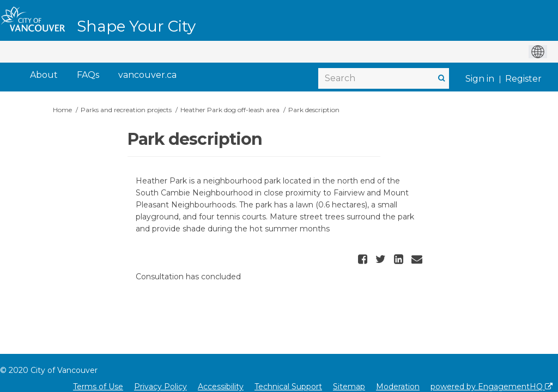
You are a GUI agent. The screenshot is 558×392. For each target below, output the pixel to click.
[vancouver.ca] (147, 75)
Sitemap (349, 387)
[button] (364, 259)
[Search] (384, 78)
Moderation (398, 387)
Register (523, 79)
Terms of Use (98, 387)
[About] (44, 75)
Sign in (480, 79)
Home (62, 110)
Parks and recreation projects (126, 110)
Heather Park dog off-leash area (230, 110)
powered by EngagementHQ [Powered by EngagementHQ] (492, 387)
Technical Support (288, 387)
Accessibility (221, 387)
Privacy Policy (160, 387)
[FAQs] (88, 75)
